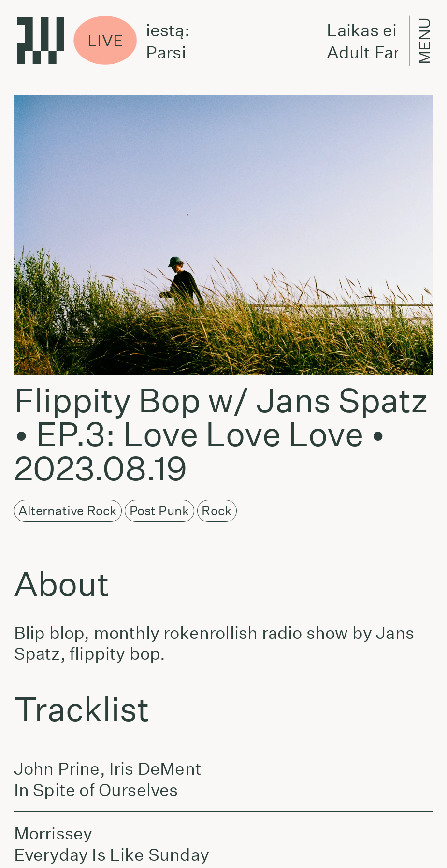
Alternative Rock (68, 511)
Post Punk (160, 511)
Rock (217, 511)
